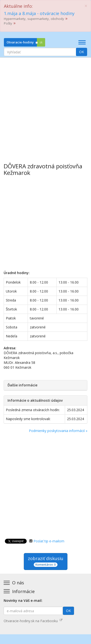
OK (82, 52)
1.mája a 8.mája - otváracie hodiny (39, 13)
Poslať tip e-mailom (49, 541)
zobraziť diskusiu (46, 561)
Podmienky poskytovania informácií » (58, 431)
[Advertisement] (45, 107)
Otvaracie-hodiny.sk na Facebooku (33, 621)
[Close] (86, 6)
